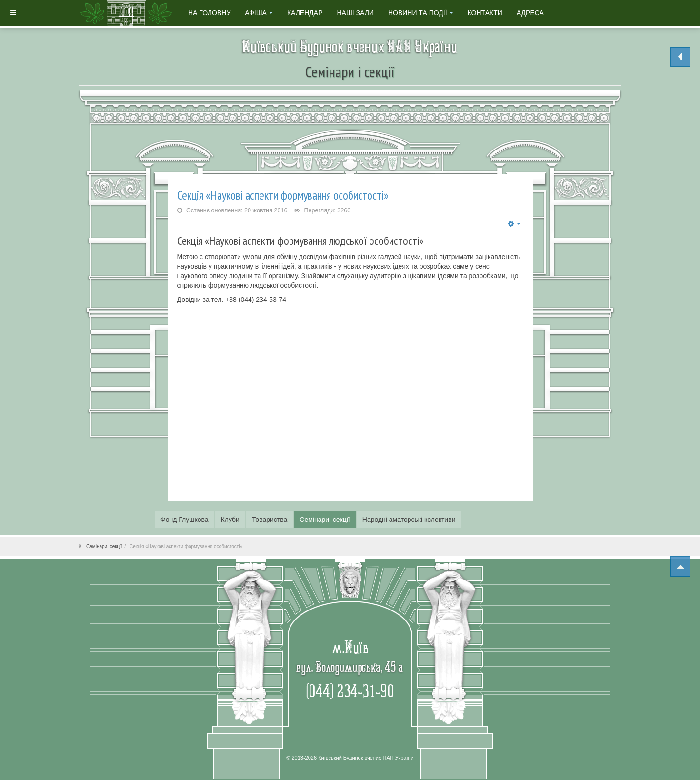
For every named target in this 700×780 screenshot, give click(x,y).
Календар (305, 13)
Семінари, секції (325, 520)
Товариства (270, 520)
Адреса (530, 13)
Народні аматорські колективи (409, 520)
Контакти (485, 13)
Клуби (230, 520)
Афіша (259, 13)
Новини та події (421, 13)
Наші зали (355, 13)
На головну (209, 13)
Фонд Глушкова (185, 520)
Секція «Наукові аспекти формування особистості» (283, 195)
